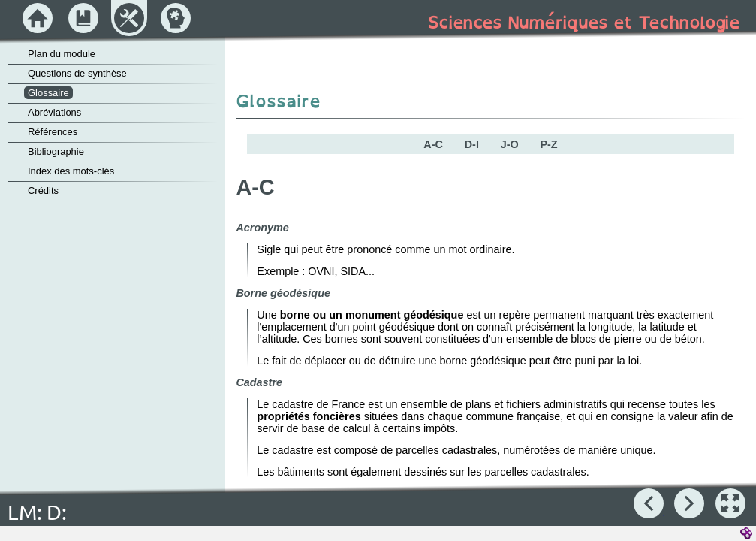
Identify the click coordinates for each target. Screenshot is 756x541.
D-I (472, 144)
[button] (730, 503)
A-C (433, 144)
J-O (510, 144)
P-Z (548, 144)
